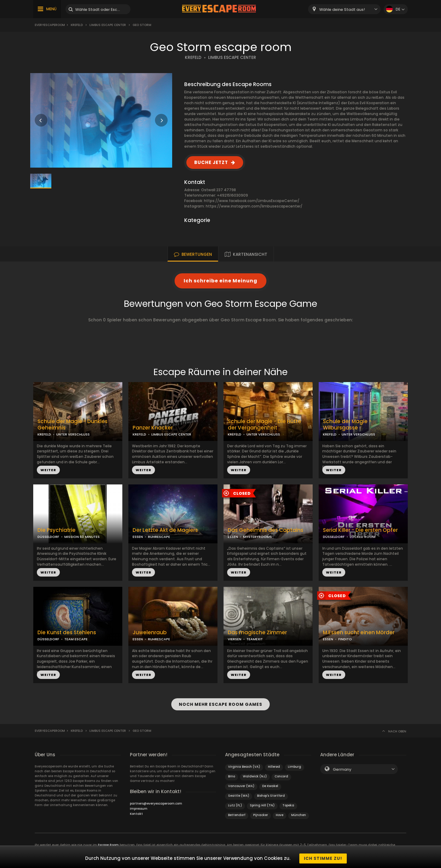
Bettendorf (237, 812)
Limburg (295, 764)
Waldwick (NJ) (255, 773)
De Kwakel (270, 783)
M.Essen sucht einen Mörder (359, 633)
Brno (232, 773)
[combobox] (344, 9)
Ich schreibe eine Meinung (220, 281)
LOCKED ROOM (363, 537)
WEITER (48, 470)
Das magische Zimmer (257, 633)
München (299, 812)
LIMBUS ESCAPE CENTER (232, 58)
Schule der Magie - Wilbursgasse (347, 425)
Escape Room (108, 842)
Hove (280, 812)
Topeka (288, 802)
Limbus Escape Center (108, 25)
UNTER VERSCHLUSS (73, 434)
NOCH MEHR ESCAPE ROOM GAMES (220, 703)
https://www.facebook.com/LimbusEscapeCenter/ (252, 201)
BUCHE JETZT (211, 162)
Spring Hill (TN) (262, 802)
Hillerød (274, 764)
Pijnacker (261, 812)
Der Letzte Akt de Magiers (165, 530)
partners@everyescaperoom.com (156, 800)
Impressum (139, 806)
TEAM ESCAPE (76, 639)
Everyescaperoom (50, 25)
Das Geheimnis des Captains (266, 530)
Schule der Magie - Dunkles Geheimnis (72, 425)
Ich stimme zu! (323, 858)
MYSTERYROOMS (258, 537)
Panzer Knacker (153, 428)
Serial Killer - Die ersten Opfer (360, 530)
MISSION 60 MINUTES (82, 537)
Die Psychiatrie (56, 530)
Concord (281, 773)
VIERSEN (235, 639)
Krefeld (77, 25)
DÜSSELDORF (48, 537)
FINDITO (345, 639)
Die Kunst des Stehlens (67, 633)
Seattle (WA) (239, 793)
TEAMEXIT (255, 639)
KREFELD (193, 58)
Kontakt (136, 811)
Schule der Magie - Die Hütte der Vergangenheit (264, 425)
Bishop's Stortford (271, 793)
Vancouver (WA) (241, 783)
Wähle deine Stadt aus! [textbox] (342, 10)
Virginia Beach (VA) (244, 764)
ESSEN (138, 537)
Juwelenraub (150, 633)
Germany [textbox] (342, 766)
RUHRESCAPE (159, 537)
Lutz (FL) (235, 802)
